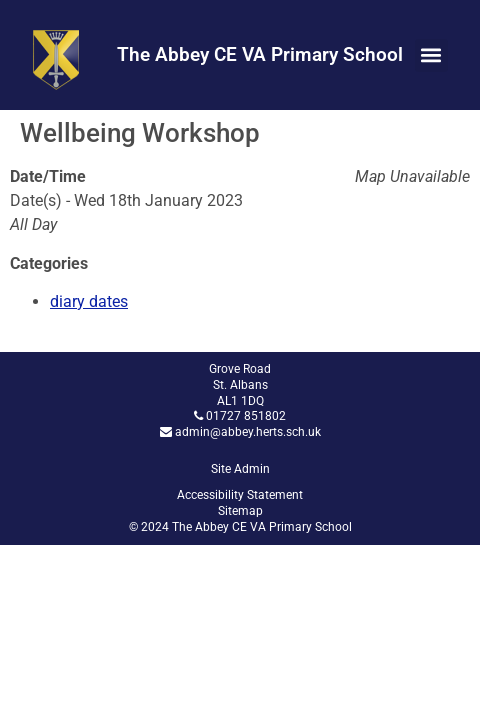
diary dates (89, 301)
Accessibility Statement (240, 495)
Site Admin (240, 469)
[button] (431, 55)
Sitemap (240, 511)
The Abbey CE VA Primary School (260, 54)
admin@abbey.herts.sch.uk (248, 432)
